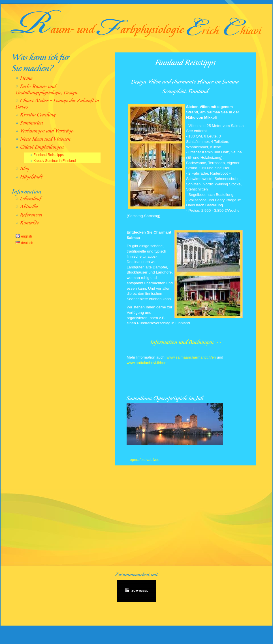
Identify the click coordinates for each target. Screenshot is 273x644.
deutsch (24, 243)
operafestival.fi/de (144, 460)
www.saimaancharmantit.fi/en (191, 357)
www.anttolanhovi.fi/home (148, 363)
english (24, 236)
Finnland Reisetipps (49, 155)
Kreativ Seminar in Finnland (55, 161)
